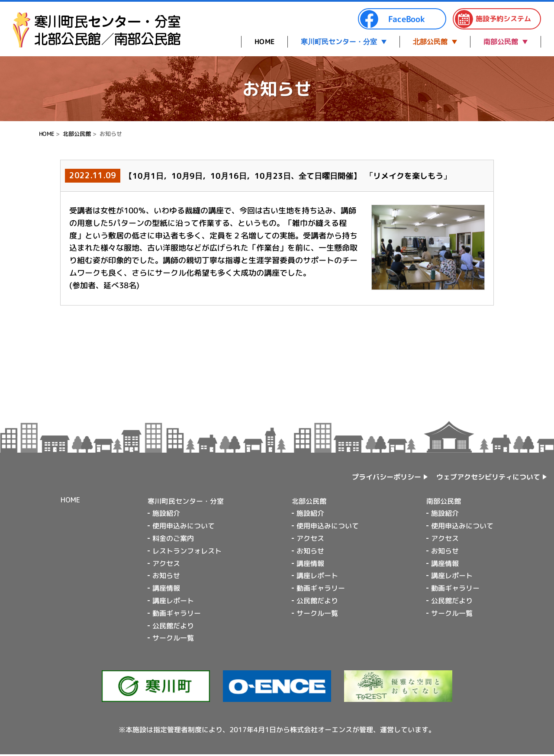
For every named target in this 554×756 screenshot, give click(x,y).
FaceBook (392, 19)
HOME (264, 42)
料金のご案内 (173, 538)
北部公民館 (430, 42)
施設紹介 (166, 513)
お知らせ (166, 576)
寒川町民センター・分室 (339, 42)
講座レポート (173, 601)
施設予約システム (493, 19)
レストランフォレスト (187, 551)
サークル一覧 (173, 638)
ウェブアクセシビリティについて (488, 477)
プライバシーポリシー (387, 477)
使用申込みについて (184, 526)
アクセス (166, 563)
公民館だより (173, 625)
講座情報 (166, 588)
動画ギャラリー (177, 613)
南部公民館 (501, 42)
